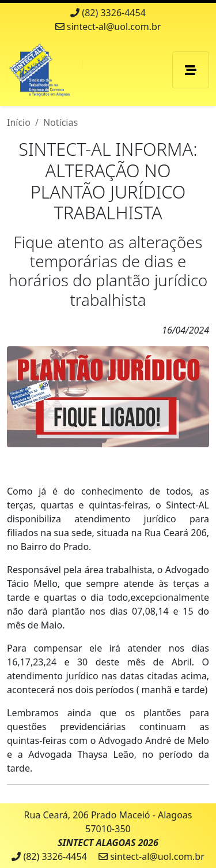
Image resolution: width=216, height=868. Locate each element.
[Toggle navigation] (191, 70)
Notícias (60, 122)
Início (19, 122)
